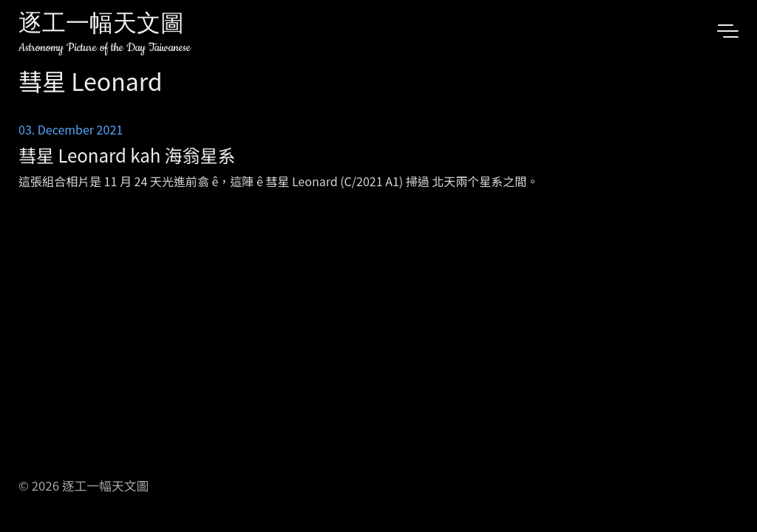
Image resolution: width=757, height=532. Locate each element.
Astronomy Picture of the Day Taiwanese (105, 48)
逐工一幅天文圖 (101, 25)
